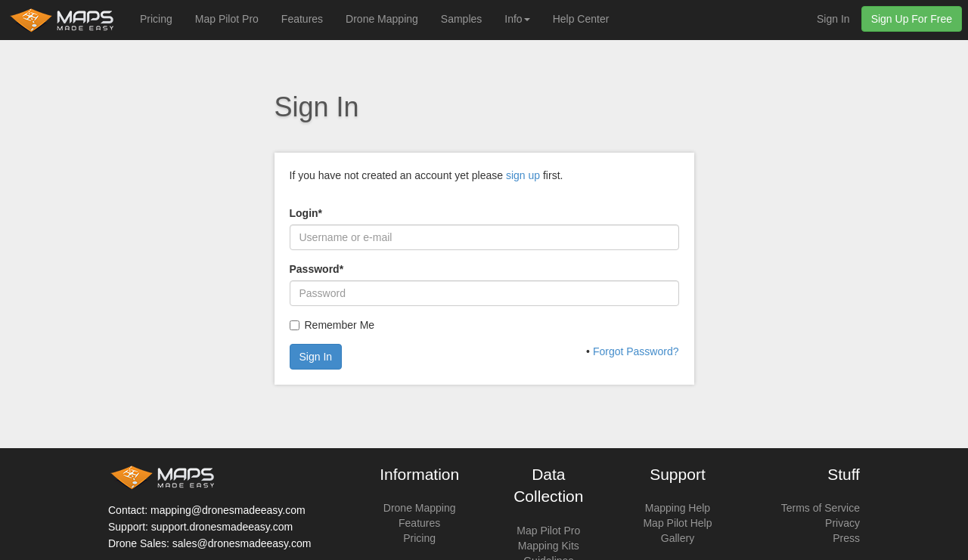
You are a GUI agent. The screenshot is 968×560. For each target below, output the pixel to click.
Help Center (581, 19)
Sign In (833, 19)
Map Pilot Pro (227, 19)
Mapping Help (678, 508)
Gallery (678, 538)
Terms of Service (821, 508)
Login (306, 213)
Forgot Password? (636, 351)
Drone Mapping (382, 19)
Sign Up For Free (912, 19)
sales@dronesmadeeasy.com (242, 543)
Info (517, 19)
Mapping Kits (549, 546)
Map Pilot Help (677, 523)
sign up (523, 175)
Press (846, 538)
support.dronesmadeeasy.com (222, 527)
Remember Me (340, 325)
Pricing (156, 19)
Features (302, 19)
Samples (461, 19)
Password (317, 269)
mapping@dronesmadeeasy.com (228, 510)
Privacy (842, 523)
